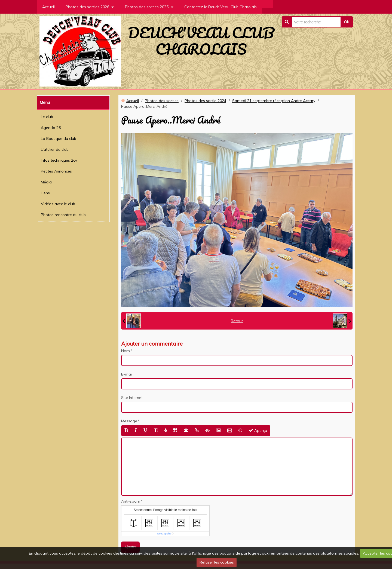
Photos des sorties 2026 (87, 7)
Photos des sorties (162, 101)
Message (129, 421)
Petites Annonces (56, 171)
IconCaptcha (164, 534)
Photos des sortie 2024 (205, 101)
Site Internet (132, 398)
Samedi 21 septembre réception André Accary (274, 101)
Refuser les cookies (217, 562)
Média (46, 182)
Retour (237, 321)
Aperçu (258, 430)
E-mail (127, 374)
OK (347, 22)
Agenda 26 (51, 128)
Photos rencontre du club (63, 215)
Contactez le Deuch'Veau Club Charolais (220, 7)
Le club (47, 117)
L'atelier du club (55, 149)
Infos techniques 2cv (59, 160)
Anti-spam (131, 501)
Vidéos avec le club (58, 204)
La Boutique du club (59, 139)
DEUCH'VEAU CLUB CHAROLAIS (201, 41)
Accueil (48, 7)
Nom (125, 351)
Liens (45, 193)
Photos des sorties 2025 (147, 7)
